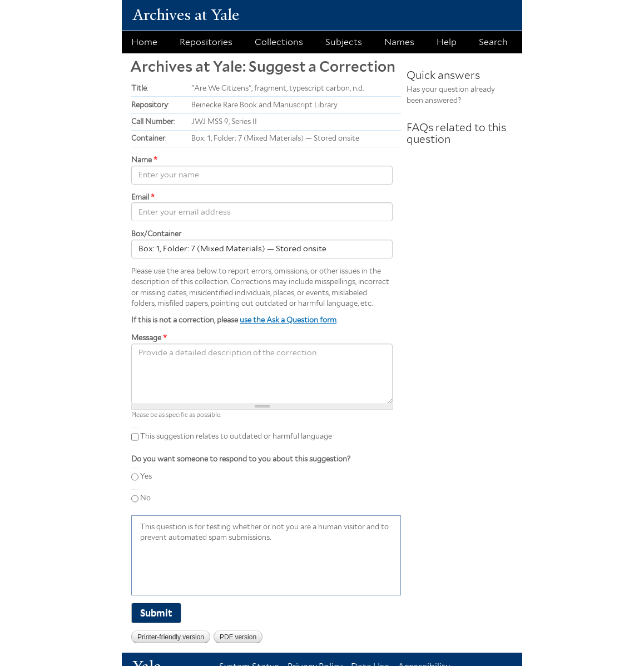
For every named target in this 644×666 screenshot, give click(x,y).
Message (149, 338)
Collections (279, 42)
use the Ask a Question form (288, 320)
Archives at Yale (186, 15)
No (145, 498)
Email (143, 197)
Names (399, 42)
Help (447, 42)
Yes (146, 476)
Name (144, 160)
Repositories (206, 42)
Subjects (344, 42)
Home (144, 42)
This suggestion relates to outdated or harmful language (236, 436)
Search (493, 42)
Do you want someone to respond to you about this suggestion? (241, 459)
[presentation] (225, 568)
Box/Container (156, 234)
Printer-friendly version (171, 637)
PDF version (238, 637)
